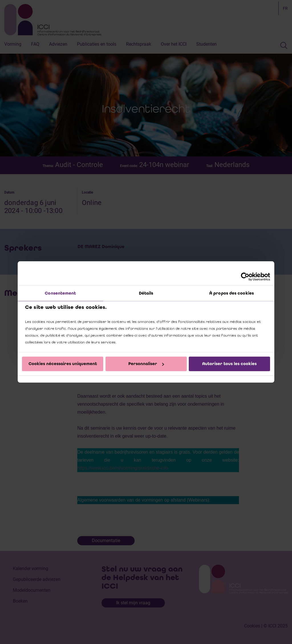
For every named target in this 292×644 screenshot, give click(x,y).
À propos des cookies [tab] (232, 293)
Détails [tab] (146, 293)
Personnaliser (146, 364)
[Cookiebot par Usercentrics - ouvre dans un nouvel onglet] (245, 277)
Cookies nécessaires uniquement (63, 364)
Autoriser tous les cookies (229, 364)
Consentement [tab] (60, 293)
